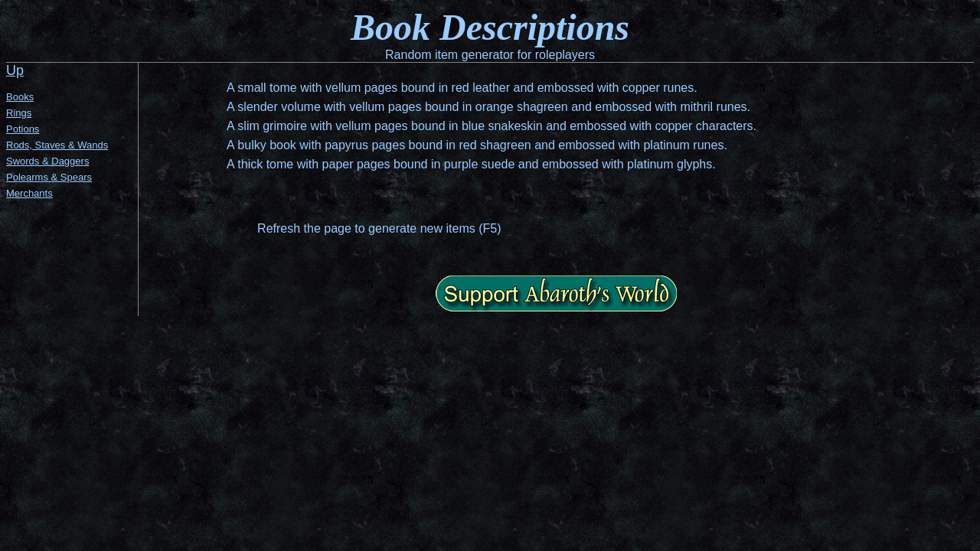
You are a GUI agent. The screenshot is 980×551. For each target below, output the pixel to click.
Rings (19, 113)
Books (20, 97)
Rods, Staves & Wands (57, 145)
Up (15, 70)
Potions (23, 129)
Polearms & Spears (49, 177)
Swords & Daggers (47, 161)
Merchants (29, 193)
